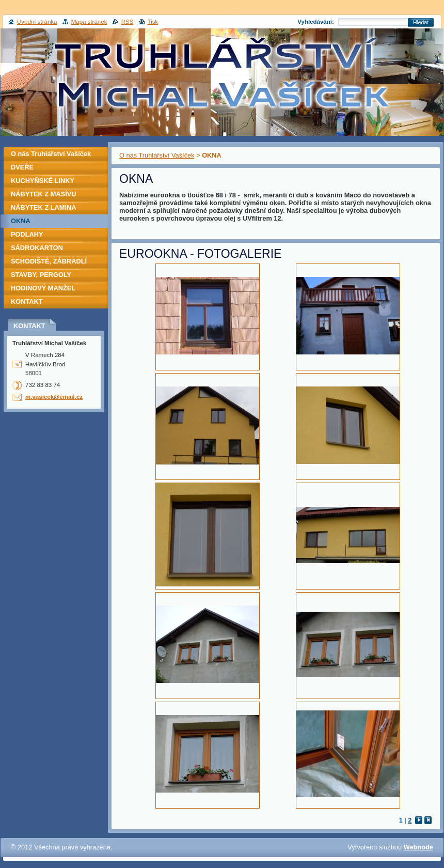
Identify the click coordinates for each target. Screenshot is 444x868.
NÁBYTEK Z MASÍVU (44, 194)
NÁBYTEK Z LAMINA (44, 207)
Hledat (421, 22)
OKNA (21, 221)
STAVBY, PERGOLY (41, 275)
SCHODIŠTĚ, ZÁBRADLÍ (49, 261)
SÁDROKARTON (37, 248)
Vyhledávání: (316, 22)
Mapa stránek (89, 22)
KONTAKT (27, 301)
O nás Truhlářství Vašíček (157, 155)
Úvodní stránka (37, 22)
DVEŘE (22, 167)
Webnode (418, 847)
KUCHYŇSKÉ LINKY (43, 181)
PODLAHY (27, 234)
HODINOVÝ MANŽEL (43, 288)
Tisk (153, 22)
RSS (128, 22)
